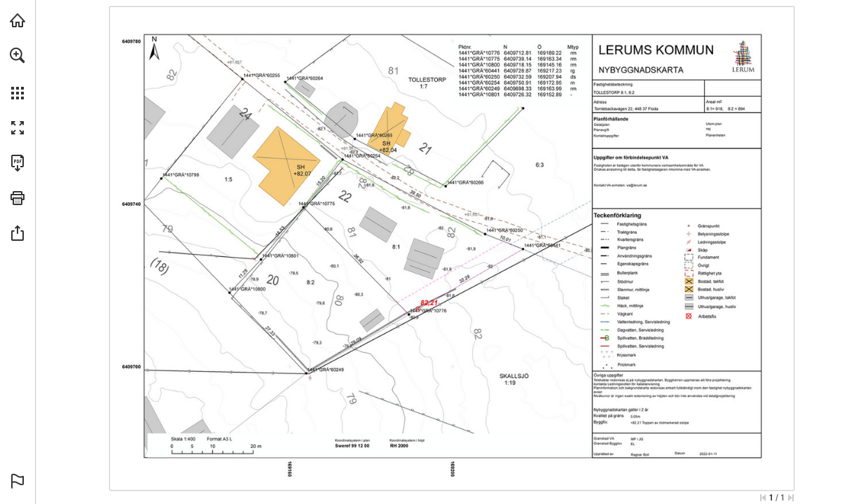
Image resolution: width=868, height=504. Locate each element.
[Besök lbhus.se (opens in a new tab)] (18, 20)
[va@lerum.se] (636, 184)
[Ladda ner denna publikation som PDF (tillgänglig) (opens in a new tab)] (18, 163)
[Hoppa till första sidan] (763, 498)
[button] (18, 55)
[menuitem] (18, 73)
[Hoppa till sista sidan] (791, 498)
